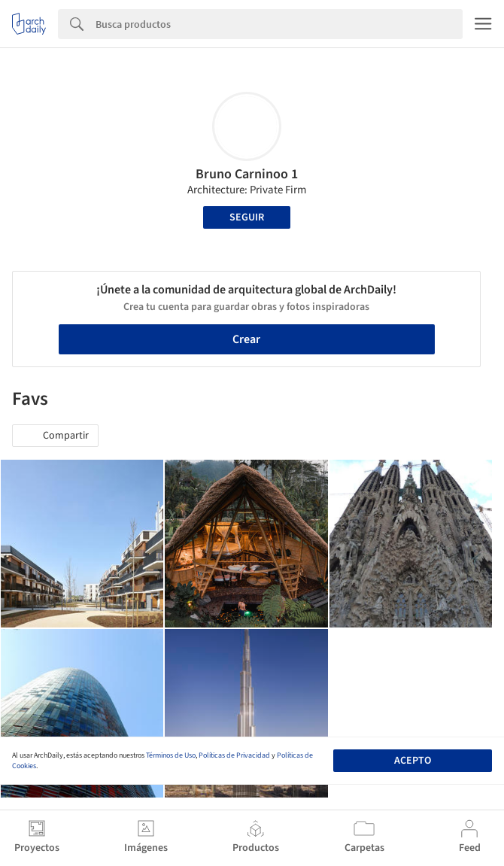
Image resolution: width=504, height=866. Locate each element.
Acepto (413, 761)
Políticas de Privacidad (234, 755)
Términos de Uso (171, 755)
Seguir (247, 217)
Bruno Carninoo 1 (247, 174)
